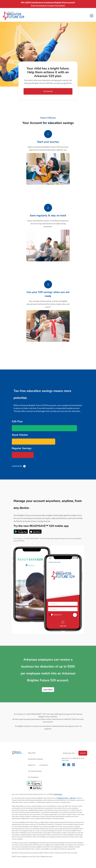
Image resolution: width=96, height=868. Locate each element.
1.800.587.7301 (62, 798)
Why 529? (32, 753)
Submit (83, 753)
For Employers (33, 777)
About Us (32, 765)
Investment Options (36, 759)
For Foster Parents (35, 771)
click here (73, 798)
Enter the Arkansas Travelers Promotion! (48, 5)
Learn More (19, 466)
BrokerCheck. (58, 794)
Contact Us (44, 765)
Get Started (48, 91)
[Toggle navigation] (92, 16)
